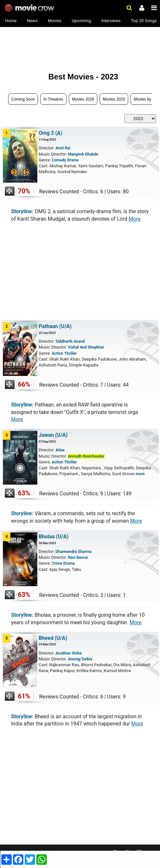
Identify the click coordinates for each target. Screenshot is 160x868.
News (32, 21)
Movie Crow (30, 8)
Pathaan (55, 326)
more (140, 474)
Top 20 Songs (144, 21)
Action (57, 353)
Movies (55, 21)
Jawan (53, 435)
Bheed (53, 638)
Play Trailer (25, 180)
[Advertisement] (54, 46)
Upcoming (81, 21)
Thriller (71, 353)
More (135, 219)
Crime (57, 563)
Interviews (111, 21)
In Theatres (53, 99)
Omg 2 (50, 133)
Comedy (59, 160)
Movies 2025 (114, 99)
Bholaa (54, 537)
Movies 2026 (83, 99)
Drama (73, 160)
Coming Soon (23, 99)
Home (11, 21)
